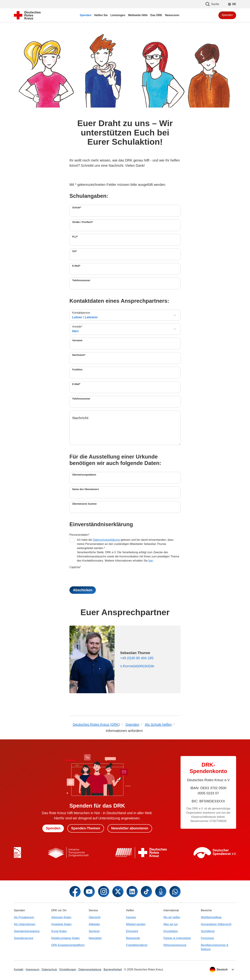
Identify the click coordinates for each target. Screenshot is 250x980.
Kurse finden (59, 931)
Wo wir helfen (172, 917)
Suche (212, 4)
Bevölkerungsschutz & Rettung (215, 947)
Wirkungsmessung (175, 945)
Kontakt (19, 970)
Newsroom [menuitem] (172, 15)
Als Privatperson (24, 917)
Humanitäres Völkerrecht (216, 924)
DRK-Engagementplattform (68, 945)
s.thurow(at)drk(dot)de (137, 666)
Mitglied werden (136, 924)
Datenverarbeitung (90, 970)
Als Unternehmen (25, 924)
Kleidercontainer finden (65, 938)
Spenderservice (24, 938)
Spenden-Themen (86, 828)
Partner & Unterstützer (177, 938)
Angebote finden (61, 924)
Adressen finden (61, 917)
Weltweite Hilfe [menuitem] (138, 15)
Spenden (227, 15)
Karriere (131, 917)
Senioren (94, 931)
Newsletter (95, 938)
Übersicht (95, 917)
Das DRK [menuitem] (156, 15)
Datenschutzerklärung (106, 540)
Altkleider (94, 924)
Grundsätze (171, 931)
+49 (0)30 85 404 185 (137, 658)
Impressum (33, 970)
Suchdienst (208, 931)
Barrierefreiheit (113, 970)
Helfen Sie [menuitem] (101, 15)
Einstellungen (68, 970)
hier (151, 561)
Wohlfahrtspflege (211, 917)
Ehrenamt (132, 931)
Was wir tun (171, 924)
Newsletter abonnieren (130, 828)
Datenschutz (49, 970)
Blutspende (133, 938)
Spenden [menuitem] (86, 15)
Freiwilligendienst (137, 945)
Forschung (207, 938)
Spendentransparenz (27, 931)
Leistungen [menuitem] (118, 15)
